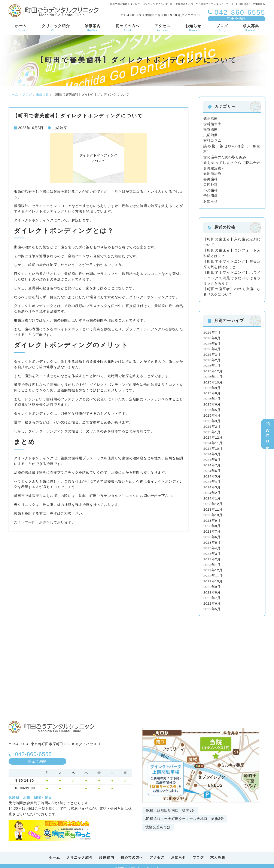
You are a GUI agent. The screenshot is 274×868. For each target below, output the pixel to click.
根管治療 (211, 129)
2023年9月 (212, 517)
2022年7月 (212, 593)
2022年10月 (213, 577)
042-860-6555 (36, 749)
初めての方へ (128, 28)
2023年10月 (213, 511)
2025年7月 (212, 396)
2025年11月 (213, 375)
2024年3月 (212, 484)
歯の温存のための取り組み (225, 157)
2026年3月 (212, 353)
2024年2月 (212, 489)
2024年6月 (212, 468)
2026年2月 (212, 358)
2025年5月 (212, 408)
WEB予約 (268, 434)
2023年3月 (212, 550)
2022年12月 (213, 566)
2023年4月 (212, 544)
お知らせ (193, 28)
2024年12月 (213, 435)
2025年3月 (212, 418)
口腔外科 (211, 184)
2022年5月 (212, 604)
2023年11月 (213, 506)
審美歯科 (211, 178)
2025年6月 (212, 402)
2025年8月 (212, 391)
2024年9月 (212, 451)
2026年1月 (212, 364)
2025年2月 (212, 424)
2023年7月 (212, 528)
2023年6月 (212, 533)
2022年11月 (213, 571)
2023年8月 (212, 522)
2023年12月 (213, 500)
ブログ (222, 28)
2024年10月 (213, 446)
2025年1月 (212, 429)
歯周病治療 (212, 173)
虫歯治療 (60, 128)
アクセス (162, 28)
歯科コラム (212, 140)
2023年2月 (212, 555)
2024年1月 (212, 495)
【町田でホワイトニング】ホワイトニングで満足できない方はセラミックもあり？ (232, 277)
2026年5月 (212, 342)
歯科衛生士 (212, 124)
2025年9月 (212, 386)
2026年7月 (212, 331)
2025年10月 (213, 380)
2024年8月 (212, 457)
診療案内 (93, 28)
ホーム (21, 28)
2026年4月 (212, 347)
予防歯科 (211, 195)
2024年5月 (212, 473)
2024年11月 (213, 440)
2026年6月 (212, 336)
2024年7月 (212, 462)
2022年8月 (212, 588)
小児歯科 (211, 189)
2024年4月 (212, 478)
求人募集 (251, 28)
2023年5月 (212, 539)
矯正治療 (211, 118)
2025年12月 (213, 369)
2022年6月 (212, 599)
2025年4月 (212, 413)
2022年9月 (212, 582)
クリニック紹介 (56, 28)
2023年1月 (212, 560)
